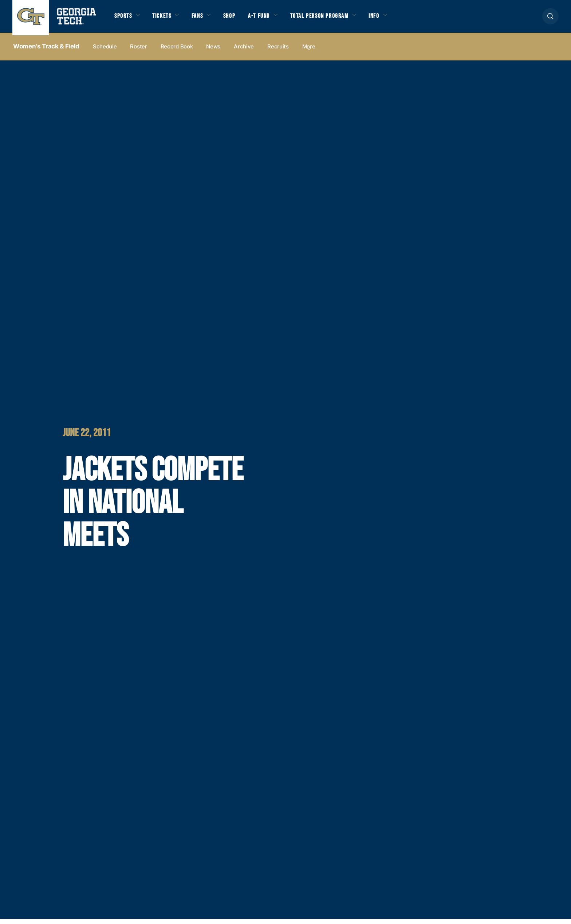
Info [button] (399, 19)
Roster (138, 52)
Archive (244, 52)
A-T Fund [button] (272, 19)
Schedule (105, 52)
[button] (550, 19)
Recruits (278, 52)
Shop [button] (240, 19)
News (213, 52)
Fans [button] (205, 19)
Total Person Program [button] (338, 19)
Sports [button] (124, 19)
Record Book (177, 52)
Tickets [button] (167, 19)
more (309, 52)
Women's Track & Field (46, 51)
